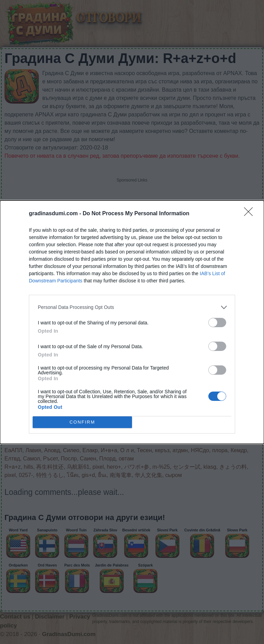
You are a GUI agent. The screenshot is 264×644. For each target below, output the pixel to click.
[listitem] (132, 307)
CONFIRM (82, 422)
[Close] (251, 214)
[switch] (217, 323)
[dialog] (132, 322)
